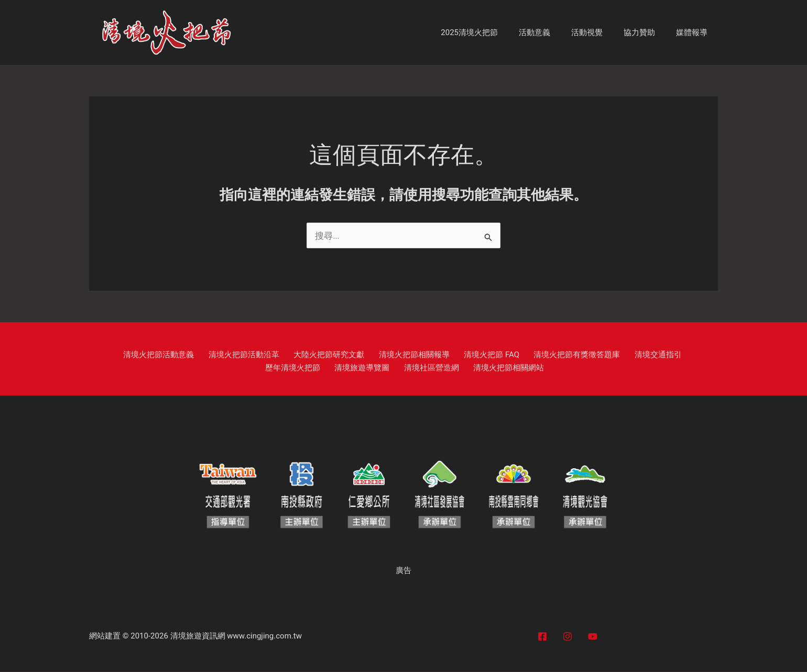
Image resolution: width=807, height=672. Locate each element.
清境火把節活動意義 (146, 355)
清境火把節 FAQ (453, 355)
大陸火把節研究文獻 (303, 355)
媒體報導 (694, 32)
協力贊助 (647, 32)
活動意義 (553, 32)
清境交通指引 (606, 355)
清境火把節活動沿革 (225, 355)
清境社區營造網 (397, 368)
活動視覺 (600, 32)
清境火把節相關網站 (468, 368)
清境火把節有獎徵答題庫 (532, 355)
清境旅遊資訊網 (198, 636)
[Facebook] (542, 637)
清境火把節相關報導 (382, 355)
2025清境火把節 (493, 32)
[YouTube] (593, 637)
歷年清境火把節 (665, 355)
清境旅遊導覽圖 (335, 368)
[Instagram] (568, 637)
